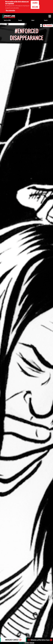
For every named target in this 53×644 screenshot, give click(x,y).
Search (46, 20)
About (33, 20)
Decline (35, 7)
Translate (49, 25)
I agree (35, 3)
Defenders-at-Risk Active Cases (39, 640)
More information (10, 10)
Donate (20, 20)
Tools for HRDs (7, 20)
